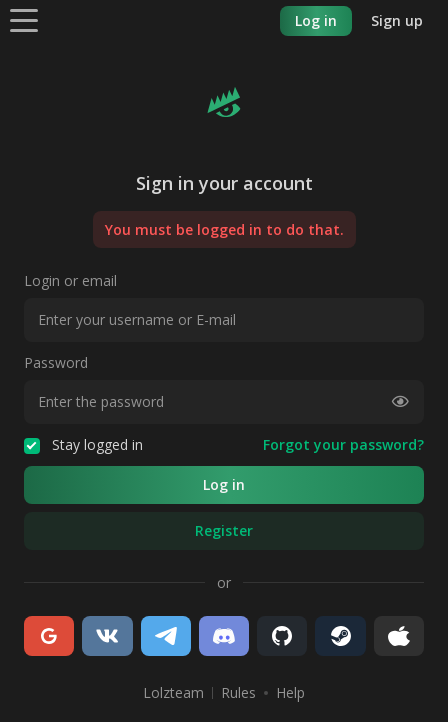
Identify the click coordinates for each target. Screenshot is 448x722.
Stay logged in (83, 445)
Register (224, 530)
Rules (238, 693)
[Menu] (24, 19)
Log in (316, 20)
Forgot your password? (343, 445)
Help (290, 693)
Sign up (397, 20)
